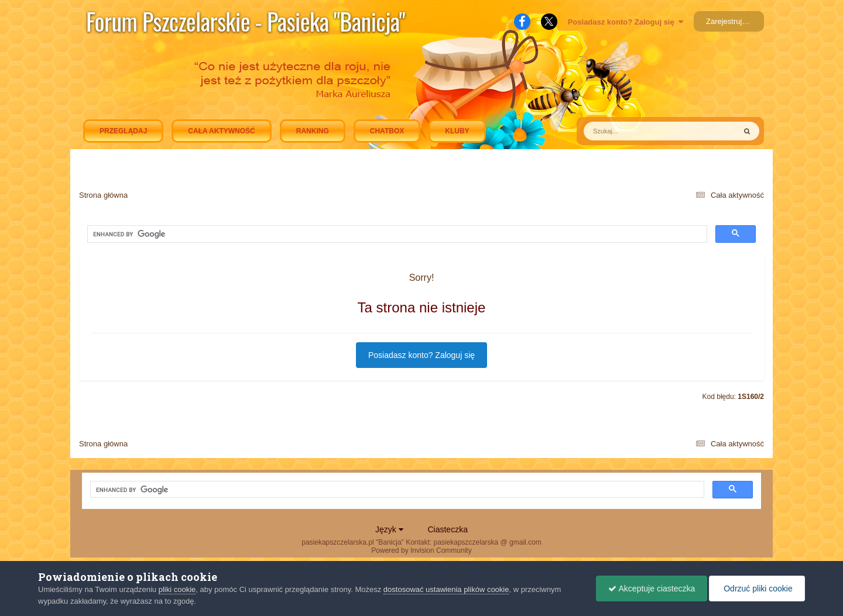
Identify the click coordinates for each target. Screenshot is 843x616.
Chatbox (387, 131)
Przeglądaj (123, 131)
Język (389, 529)
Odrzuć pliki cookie (757, 589)
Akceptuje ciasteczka (652, 589)
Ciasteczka (447, 529)
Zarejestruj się (730, 21)
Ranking (313, 131)
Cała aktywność (221, 131)
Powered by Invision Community (421, 550)
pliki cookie (177, 589)
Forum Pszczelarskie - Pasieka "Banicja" (246, 21)
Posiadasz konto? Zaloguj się (626, 22)
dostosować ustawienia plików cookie (446, 589)
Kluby (457, 131)
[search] (196, 235)
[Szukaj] (633, 131)
